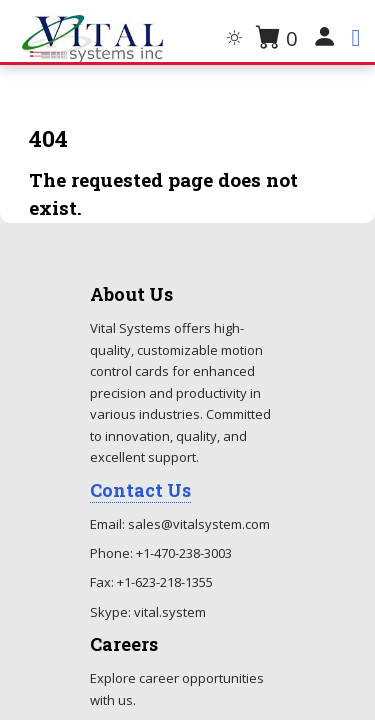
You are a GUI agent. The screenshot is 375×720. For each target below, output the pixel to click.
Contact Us (140, 490)
